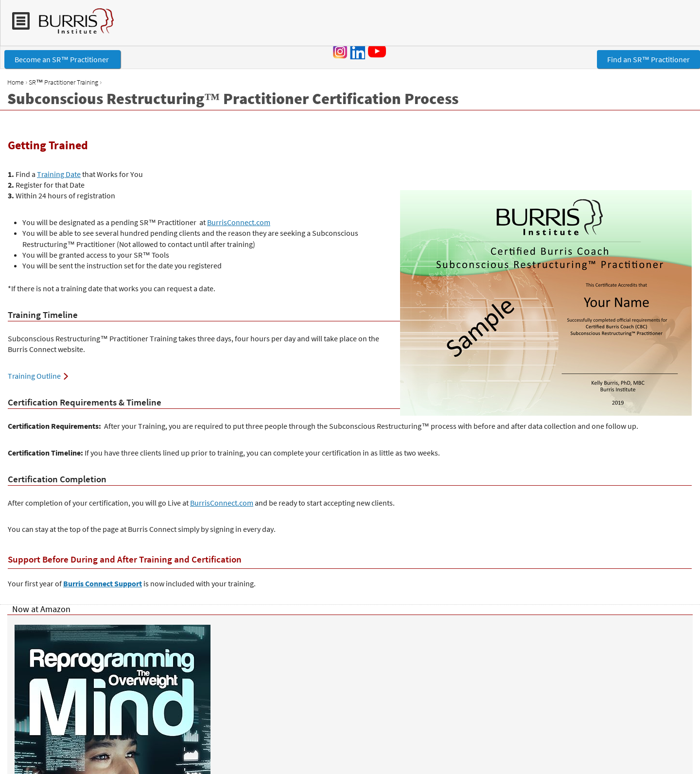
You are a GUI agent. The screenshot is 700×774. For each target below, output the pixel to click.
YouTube (379, 51)
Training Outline (34, 376)
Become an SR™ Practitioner (62, 59)
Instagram (340, 52)
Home (16, 82)
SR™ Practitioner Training (63, 82)
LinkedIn (357, 52)
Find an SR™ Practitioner (648, 59)
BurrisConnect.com (239, 222)
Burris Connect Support (103, 583)
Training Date (59, 174)
